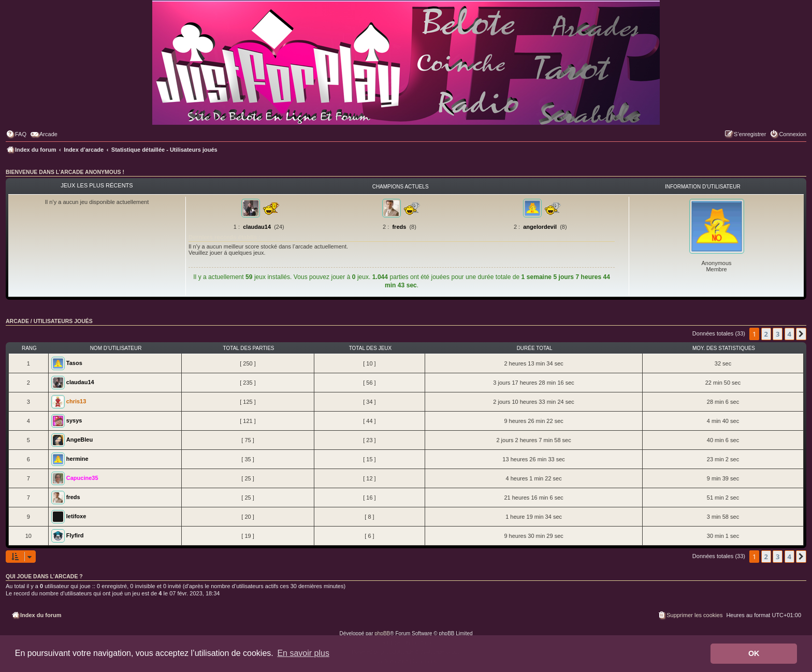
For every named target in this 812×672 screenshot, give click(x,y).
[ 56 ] (369, 383)
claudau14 (257, 227)
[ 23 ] (369, 440)
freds (399, 227)
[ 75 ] (248, 440)
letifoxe (76, 516)
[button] (801, 334)
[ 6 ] (369, 536)
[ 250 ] (248, 363)
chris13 (76, 401)
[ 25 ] (248, 478)
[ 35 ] (248, 459)
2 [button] (766, 334)
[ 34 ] (369, 402)
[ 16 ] (369, 498)
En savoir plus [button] (303, 653)
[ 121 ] (248, 421)
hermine (77, 459)
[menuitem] (16, 134)
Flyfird (75, 535)
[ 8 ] (369, 517)
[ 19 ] (248, 536)
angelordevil (540, 227)
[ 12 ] (369, 478)
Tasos (74, 363)
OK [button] (754, 653)
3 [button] (778, 334)
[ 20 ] (248, 517)
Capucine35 (82, 478)
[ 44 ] (369, 421)
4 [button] (789, 334)
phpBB (382, 633)
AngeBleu (79, 440)
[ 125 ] (248, 402)
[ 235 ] (248, 383)
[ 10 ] (369, 363)
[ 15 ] (369, 459)
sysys (74, 420)
